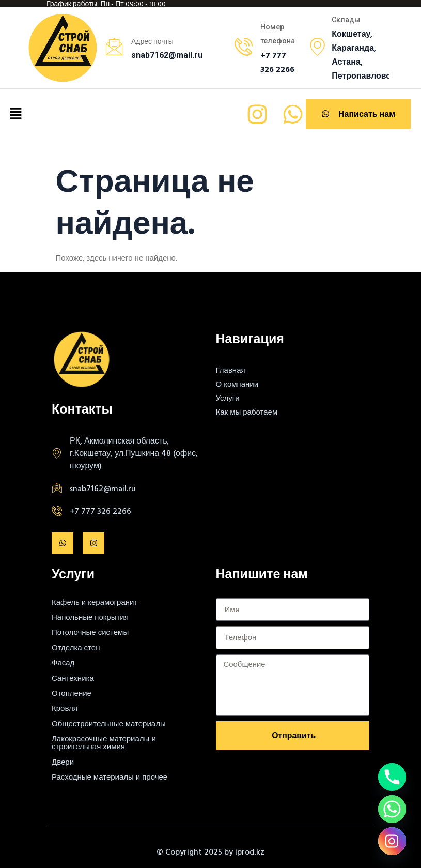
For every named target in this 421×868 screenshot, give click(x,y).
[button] (15, 114)
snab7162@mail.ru (103, 488)
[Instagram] (392, 841)
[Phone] (392, 777)
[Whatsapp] (392, 809)
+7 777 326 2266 (100, 511)
